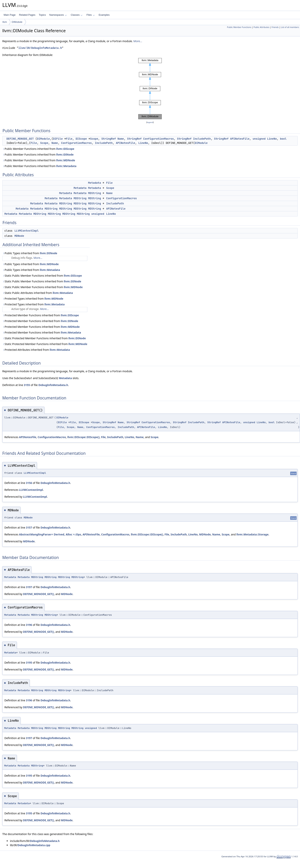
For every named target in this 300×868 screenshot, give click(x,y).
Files (91, 15)
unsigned (259, 139)
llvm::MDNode (66, 160)
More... (138, 41)
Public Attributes (261, 27)
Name (121, 139)
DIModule (17, 22)
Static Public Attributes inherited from (38, 293)
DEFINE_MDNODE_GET (20, 139)
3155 (27, 385)
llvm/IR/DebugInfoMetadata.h (40, 48)
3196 (29, 625)
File (69, 139)
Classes (77, 15)
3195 (29, 663)
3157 (29, 527)
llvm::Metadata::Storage (252, 534)
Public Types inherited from (30, 253)
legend (150, 122)
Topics (42, 15)
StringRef (109, 139)
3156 (29, 483)
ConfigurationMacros (159, 139)
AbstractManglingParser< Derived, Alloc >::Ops (50, 534)
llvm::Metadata (66, 166)
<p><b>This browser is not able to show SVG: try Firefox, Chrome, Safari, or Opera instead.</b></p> (150, 89)
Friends (275, 27)
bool (283, 139)
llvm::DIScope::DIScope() (83, 437)
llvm (5, 22)
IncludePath (202, 139)
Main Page (10, 15)
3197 (29, 587)
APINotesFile (240, 139)
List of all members (290, 27)
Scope (94, 139)
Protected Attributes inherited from (36, 350)
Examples (104, 15)
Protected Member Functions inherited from (41, 315)
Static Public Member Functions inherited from (42, 276)
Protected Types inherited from (33, 299)
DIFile (58, 139)
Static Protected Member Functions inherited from (44, 338)
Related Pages (27, 15)
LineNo (272, 139)
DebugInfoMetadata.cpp (34, 845)
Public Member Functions (239, 27)
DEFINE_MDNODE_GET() (39, 594)
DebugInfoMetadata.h (53, 385)
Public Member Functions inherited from (38, 149)
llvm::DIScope (65, 149)
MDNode (19, 236)
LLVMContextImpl (26, 231)
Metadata (95, 183)
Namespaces (58, 15)
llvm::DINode (65, 155)
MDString (95, 193)
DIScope (81, 139)
